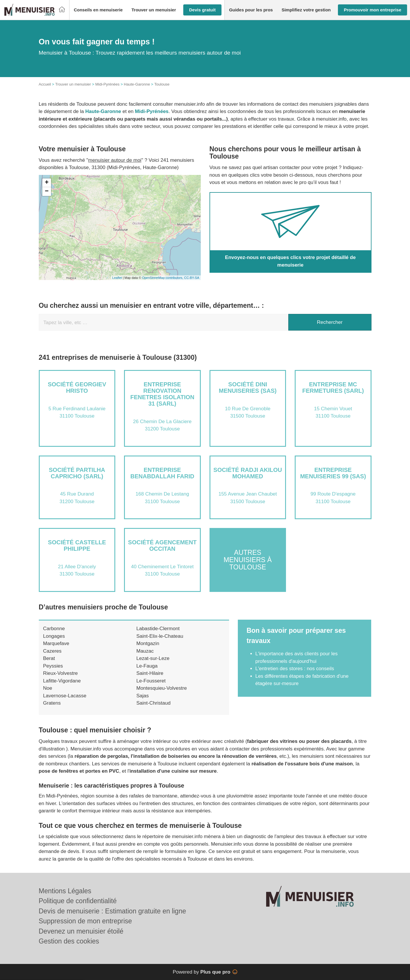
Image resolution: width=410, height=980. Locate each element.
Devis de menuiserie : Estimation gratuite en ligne (112, 911)
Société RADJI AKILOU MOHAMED (248, 473)
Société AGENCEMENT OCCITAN (162, 545)
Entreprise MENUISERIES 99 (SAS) (333, 473)
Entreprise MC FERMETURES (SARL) (333, 388)
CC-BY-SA (192, 278)
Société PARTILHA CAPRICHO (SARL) (77, 473)
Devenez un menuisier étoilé (81, 931)
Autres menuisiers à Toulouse (248, 560)
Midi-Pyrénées (107, 84)
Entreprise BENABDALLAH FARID (162, 473)
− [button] (47, 192)
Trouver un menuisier (73, 84)
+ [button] (47, 183)
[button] (98, 10)
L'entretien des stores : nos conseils (295, 669)
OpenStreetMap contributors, (163, 278)
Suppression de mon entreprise (86, 921)
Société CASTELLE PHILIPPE (77, 545)
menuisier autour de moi (115, 160)
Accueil (45, 84)
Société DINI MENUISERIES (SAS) (248, 388)
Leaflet (117, 278)
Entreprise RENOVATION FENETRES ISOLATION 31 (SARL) (162, 394)
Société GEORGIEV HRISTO (77, 388)
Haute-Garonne (137, 84)
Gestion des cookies (69, 941)
